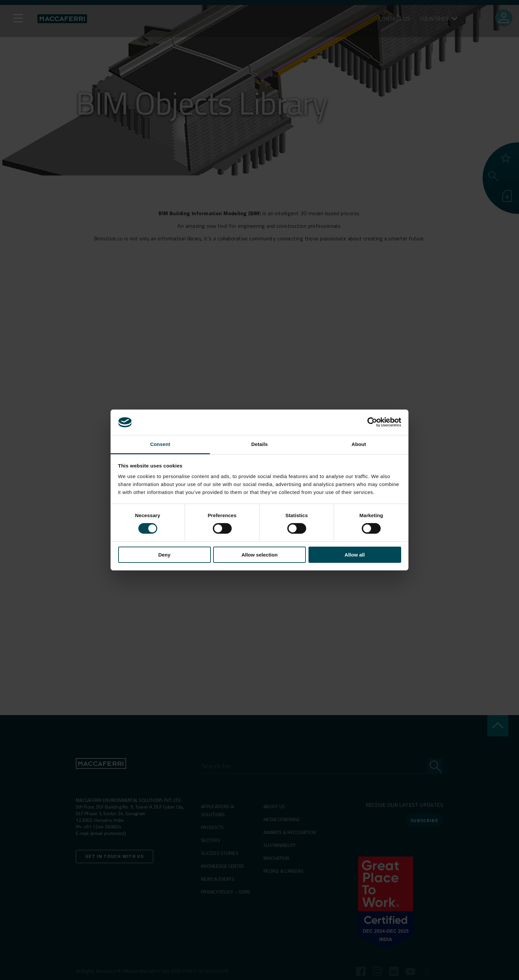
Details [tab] (259, 444)
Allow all (355, 555)
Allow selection (259, 555)
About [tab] (359, 444)
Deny (164, 555)
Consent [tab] (160, 444)
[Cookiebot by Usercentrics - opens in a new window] (372, 422)
